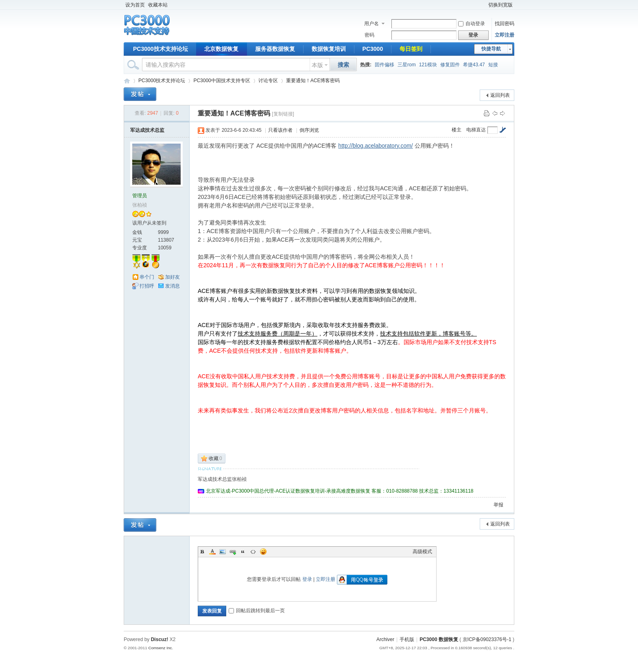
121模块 (428, 65)
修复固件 (450, 65)
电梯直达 (476, 130)
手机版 (407, 639)
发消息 (173, 286)
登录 (307, 579)
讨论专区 (268, 81)
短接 (493, 65)
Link (233, 552)
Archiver (385, 639)
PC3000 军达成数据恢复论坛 (127, 81)
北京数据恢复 (221, 49)
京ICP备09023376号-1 (487, 639)
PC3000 (373, 49)
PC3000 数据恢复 (439, 639)
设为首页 (135, 5)
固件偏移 (385, 65)
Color (212, 552)
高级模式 (422, 552)
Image (223, 552)
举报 (498, 505)
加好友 (173, 277)
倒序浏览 (309, 130)
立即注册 (505, 35)
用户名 (371, 24)
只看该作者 (280, 130)
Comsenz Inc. (161, 648)
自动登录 (472, 24)
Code (253, 552)
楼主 (457, 130)
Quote (243, 552)
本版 (317, 65)
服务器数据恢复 (275, 49)
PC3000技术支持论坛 (161, 49)
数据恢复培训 (329, 49)
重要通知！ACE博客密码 (313, 81)
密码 (369, 35)
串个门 (147, 277)
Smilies (263, 552)
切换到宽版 (500, 5)
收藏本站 (158, 5)
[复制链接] (283, 114)
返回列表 (500, 95)
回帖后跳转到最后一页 (257, 611)
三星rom (407, 65)
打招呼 (147, 286)
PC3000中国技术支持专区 (222, 81)
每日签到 (411, 49)
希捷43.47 (474, 65)
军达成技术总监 (147, 130)
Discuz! (160, 639)
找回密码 (505, 24)
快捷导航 (491, 49)
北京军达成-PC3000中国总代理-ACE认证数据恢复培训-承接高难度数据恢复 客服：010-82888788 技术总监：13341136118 (340, 491)
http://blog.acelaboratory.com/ (375, 146)
